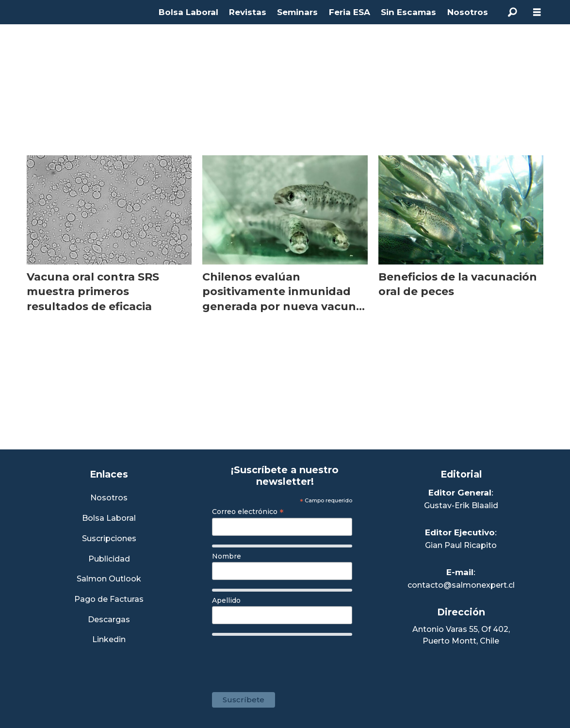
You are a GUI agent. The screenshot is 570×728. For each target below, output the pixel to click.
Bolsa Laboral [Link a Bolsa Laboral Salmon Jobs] (109, 519)
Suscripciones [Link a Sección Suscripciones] (109, 539)
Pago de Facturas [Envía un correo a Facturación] (109, 600)
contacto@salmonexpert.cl (461, 585)
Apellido (226, 600)
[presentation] (286, 659)
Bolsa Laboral (188, 12)
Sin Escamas (408, 12)
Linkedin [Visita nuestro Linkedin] (109, 640)
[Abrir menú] (537, 12)
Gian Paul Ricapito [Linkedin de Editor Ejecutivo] (461, 545)
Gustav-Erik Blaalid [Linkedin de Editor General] (461, 505)
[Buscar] (513, 12)
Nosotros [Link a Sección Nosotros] (109, 498)
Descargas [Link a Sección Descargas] (109, 620)
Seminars (297, 12)
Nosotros (468, 12)
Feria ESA (350, 12)
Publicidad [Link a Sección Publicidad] (109, 559)
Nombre (227, 556)
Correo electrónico (248, 512)
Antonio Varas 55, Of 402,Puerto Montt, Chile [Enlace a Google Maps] (461, 635)
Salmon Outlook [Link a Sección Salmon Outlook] (109, 579)
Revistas (248, 12)
